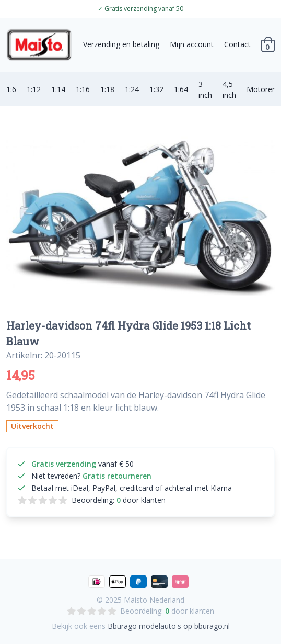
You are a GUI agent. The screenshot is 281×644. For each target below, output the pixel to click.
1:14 (58, 89)
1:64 (181, 89)
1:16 (83, 89)
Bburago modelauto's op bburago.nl (169, 626)
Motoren (261, 89)
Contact (237, 44)
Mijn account (192, 44)
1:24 (132, 89)
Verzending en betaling (121, 44)
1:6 (11, 89)
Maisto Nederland (154, 600)
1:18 (107, 89)
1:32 (156, 89)
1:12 (34, 89)
